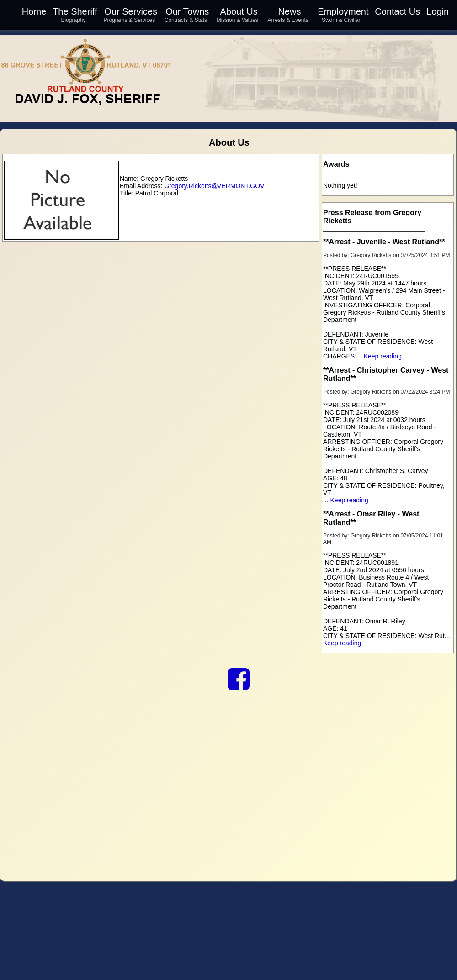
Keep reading (383, 356)
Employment (343, 11)
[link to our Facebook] (239, 686)
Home (34, 11)
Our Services (131, 11)
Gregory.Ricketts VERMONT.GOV (214, 186)
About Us (239, 11)
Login (438, 11)
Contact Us (397, 11)
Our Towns (187, 11)
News (289, 11)
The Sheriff (75, 11)
